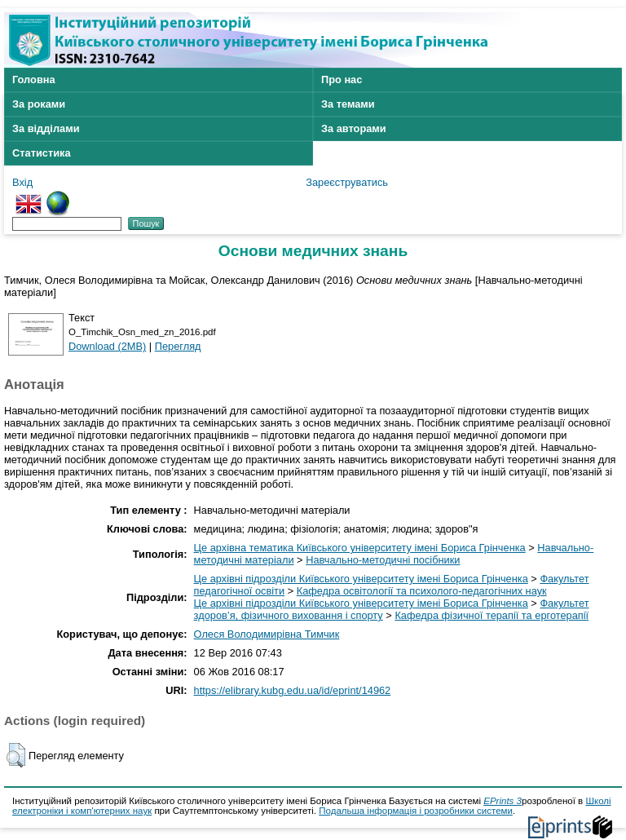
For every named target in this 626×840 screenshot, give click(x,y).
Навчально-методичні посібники (383, 560)
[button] (16, 755)
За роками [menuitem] (39, 104)
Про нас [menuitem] (342, 80)
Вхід (22, 182)
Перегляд (178, 346)
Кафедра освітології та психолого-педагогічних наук (422, 591)
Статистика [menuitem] (42, 153)
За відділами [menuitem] (46, 128)
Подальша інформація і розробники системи (416, 811)
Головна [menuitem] (34, 80)
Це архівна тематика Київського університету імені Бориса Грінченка (360, 548)
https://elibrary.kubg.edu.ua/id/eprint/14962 (293, 690)
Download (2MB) (107, 346)
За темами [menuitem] (348, 104)
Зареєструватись (347, 182)
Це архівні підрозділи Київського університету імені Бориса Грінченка (361, 579)
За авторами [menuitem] (354, 128)
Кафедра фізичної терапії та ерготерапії (492, 615)
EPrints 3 (503, 801)
